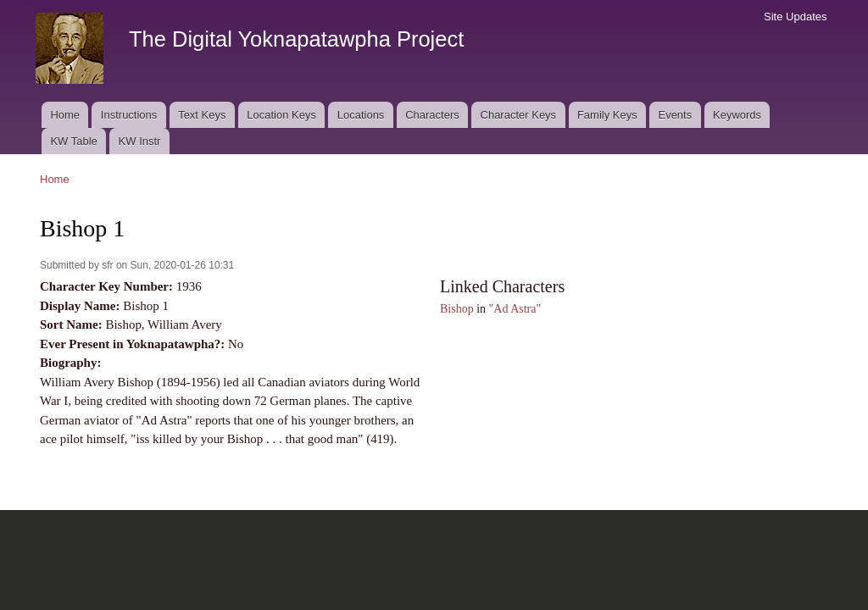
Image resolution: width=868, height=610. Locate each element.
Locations (361, 115)
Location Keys (281, 115)
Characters (432, 115)
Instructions (129, 115)
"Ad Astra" (515, 309)
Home (65, 115)
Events (675, 115)
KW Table (73, 141)
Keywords (737, 115)
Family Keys (607, 115)
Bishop (457, 309)
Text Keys (202, 115)
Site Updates (795, 17)
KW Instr (140, 141)
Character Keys (519, 115)
